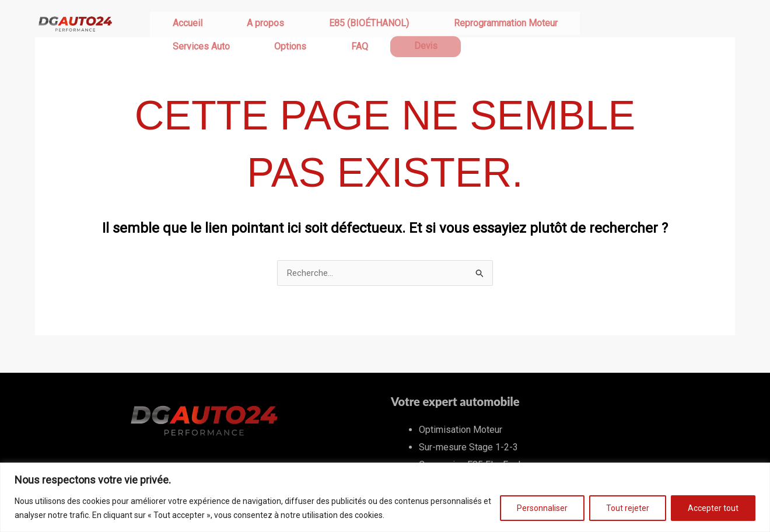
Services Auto (508, 25)
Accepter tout (713, 508)
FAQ (612, 25)
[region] (385, 497)
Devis (651, 25)
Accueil (174, 25)
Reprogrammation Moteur (410, 25)
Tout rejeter (628, 508)
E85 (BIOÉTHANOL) (301, 25)
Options (570, 25)
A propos (225, 25)
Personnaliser (542, 508)
